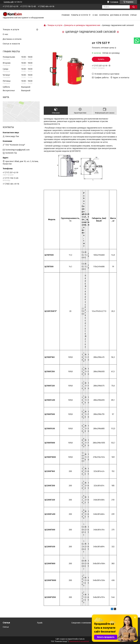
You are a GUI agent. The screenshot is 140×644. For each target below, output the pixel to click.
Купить (101, 59)
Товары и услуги (79, 15)
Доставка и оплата (119, 15)
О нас (95, 15)
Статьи (133, 15)
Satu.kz (82, 639)
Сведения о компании (81, 623)
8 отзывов (114, 2)
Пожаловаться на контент (79, 641)
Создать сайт (9, 2)
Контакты (104, 15)
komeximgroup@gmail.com (17, 150)
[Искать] (134, 7)
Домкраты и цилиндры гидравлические (82, 25)
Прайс (40, 623)
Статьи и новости (11, 44)
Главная (66, 15)
